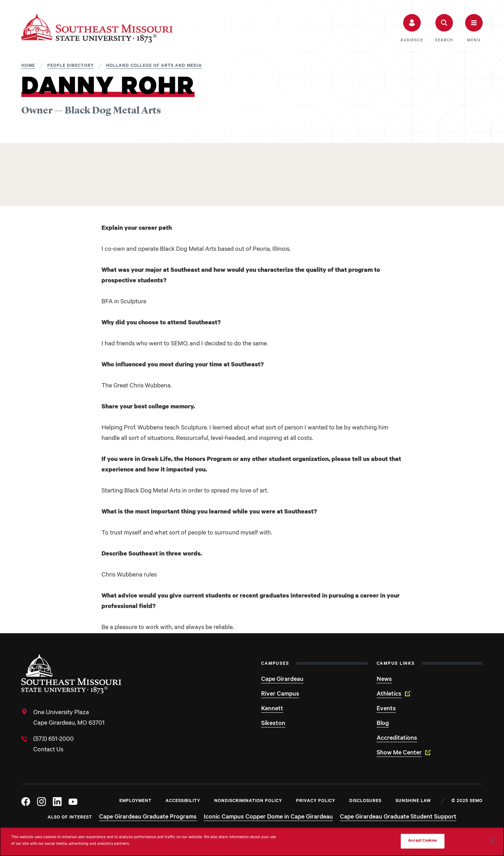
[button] (412, 28)
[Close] (493, 841)
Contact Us (48, 750)
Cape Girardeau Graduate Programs (148, 817)
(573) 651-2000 (54, 740)
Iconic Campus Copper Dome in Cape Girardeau (268, 817)
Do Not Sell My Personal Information (361, 841)
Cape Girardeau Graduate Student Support (398, 817)
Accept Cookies (423, 841)
